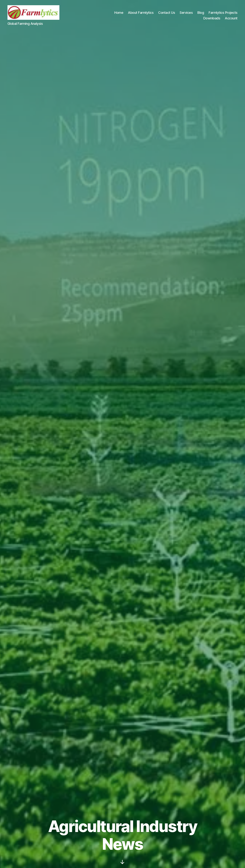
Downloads (212, 18)
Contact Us (167, 13)
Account (231, 18)
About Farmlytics (141, 13)
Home (119, 13)
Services (186, 13)
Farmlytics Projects (223, 13)
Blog (201, 13)
